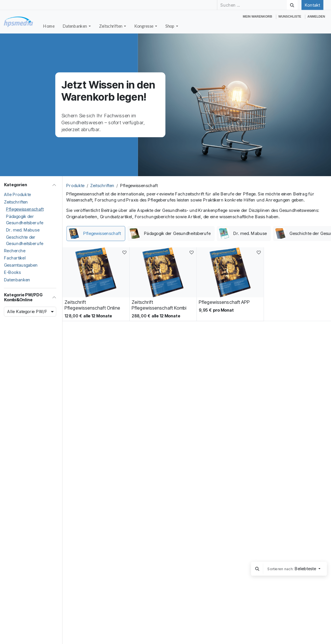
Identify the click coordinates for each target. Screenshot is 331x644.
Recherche (15, 251)
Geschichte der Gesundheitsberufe (25, 240)
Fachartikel (15, 258)
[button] (257, 569)
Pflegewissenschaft (25, 209)
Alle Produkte (18, 195)
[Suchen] (292, 5)
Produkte (75, 186)
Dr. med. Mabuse (23, 230)
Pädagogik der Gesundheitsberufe (25, 220)
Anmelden (316, 17)
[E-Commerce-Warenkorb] (257, 17)
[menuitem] (49, 26)
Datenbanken (17, 280)
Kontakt (312, 5)
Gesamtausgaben (21, 265)
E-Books (13, 272)
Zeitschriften (16, 202)
